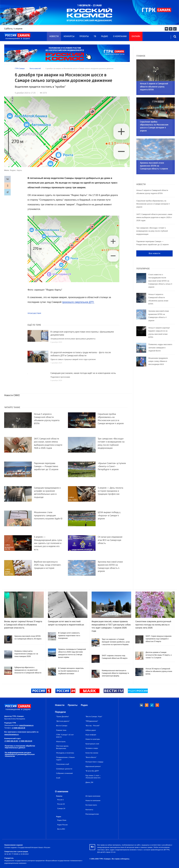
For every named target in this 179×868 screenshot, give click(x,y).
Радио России (63, 825)
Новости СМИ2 (12, 395)
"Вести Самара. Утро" (94, 716)
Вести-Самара (62, 726)
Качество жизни (92, 753)
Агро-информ (91, 735)
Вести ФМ (61, 829)
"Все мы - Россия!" (93, 726)
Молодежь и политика (65, 753)
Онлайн (136, 36)
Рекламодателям (92, 814)
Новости (54, 36)
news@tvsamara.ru (26, 725)
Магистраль (61, 741)
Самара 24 (61, 808)
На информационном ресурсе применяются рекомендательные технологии (20, 754)
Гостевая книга (91, 805)
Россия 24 (61, 804)
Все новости (154, 235)
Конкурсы (69, 36)
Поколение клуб (63, 764)
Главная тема (61, 730)
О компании (120, 36)
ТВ (95, 36)
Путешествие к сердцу (94, 762)
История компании (93, 796)
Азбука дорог (91, 730)
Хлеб (58, 778)
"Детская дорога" (63, 721)
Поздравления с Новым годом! (65, 758)
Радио (105, 36)
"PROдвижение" (92, 721)
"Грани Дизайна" (63, 716)
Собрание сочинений (64, 773)
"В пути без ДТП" (92, 771)
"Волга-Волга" (91, 757)
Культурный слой (92, 744)
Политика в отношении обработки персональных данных (20, 747)
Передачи (60, 712)
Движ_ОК (89, 782)
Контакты (89, 810)
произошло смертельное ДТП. (79, 302)
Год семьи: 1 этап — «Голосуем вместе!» (93, 777)
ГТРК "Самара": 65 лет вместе (65, 736)
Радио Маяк (62, 820)
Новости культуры (93, 739)
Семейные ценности (64, 769)
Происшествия (34, 313)
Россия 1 (61, 800)
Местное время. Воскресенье (62, 747)
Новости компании (93, 800)
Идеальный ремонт (93, 766)
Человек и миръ (92, 748)
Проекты (84, 36)
